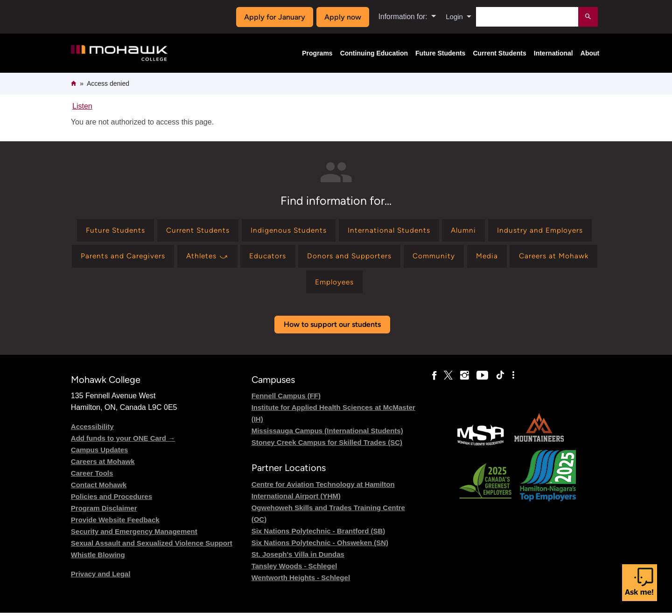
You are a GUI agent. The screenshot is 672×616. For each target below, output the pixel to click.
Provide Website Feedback (115, 523)
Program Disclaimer (104, 511)
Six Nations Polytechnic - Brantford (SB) (318, 534)
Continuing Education (374, 53)
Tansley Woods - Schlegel (294, 569)
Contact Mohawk (99, 488)
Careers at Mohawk (103, 465)
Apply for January (274, 17)
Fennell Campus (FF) (286, 399)
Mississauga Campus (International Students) (327, 434)
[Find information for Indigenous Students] (342, 231)
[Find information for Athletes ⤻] (327, 258)
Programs (317, 53)
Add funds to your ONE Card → (123, 441)
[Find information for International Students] (445, 231)
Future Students (440, 53)
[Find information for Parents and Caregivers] (240, 258)
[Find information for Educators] (390, 258)
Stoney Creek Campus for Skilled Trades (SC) (327, 446)
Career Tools (92, 476)
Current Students (499, 53)
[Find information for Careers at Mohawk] (325, 285)
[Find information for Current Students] (249, 231)
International (553, 53)
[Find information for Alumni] (522, 231)
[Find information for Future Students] (164, 231)
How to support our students (332, 328)
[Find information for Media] (256, 285)
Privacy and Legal (101, 577)
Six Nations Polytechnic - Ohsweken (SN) (320, 546)
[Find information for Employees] (404, 285)
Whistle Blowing (98, 558)
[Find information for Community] (560, 258)
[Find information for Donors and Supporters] (473, 258)
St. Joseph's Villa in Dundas (298, 557)
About (590, 53)
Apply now (341, 17)
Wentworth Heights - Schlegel (301, 581)
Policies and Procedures (112, 500)
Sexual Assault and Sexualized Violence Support (152, 546)
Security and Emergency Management (134, 535)
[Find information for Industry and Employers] (131, 258)
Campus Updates (100, 453)
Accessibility (92, 430)
